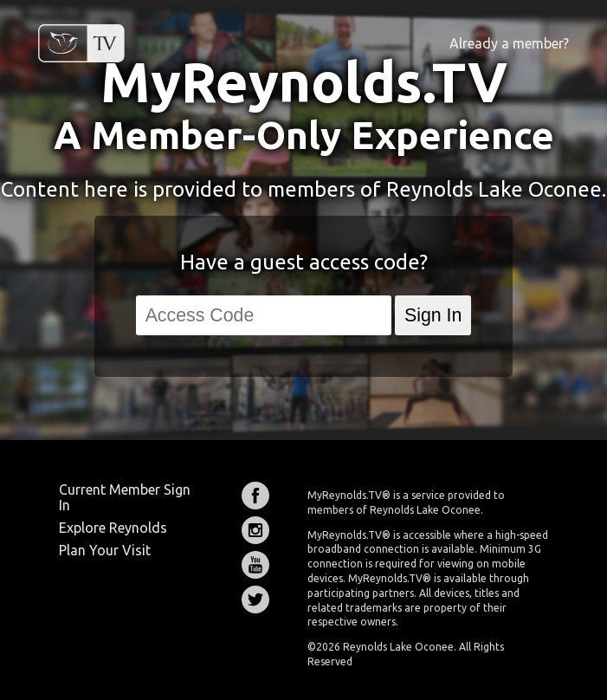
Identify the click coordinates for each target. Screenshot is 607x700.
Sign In (433, 315)
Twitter (255, 600)
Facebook (255, 496)
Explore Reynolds (113, 528)
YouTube (255, 565)
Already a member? (509, 43)
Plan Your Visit (105, 550)
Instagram (255, 530)
